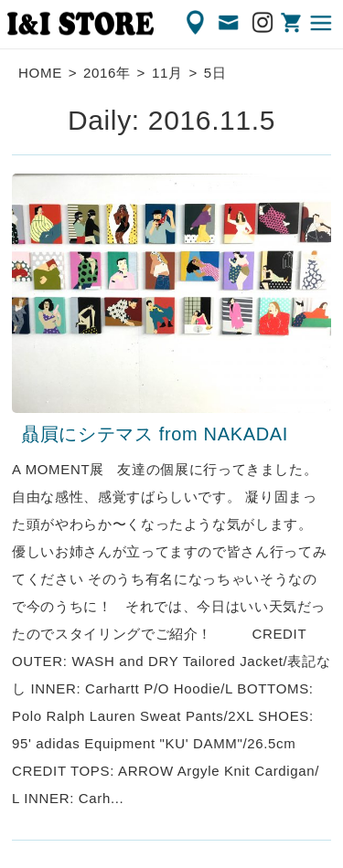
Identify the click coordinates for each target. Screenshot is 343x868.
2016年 (107, 73)
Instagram (263, 23)
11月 (167, 73)
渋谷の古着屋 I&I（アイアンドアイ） (80, 24)
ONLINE (293, 23)
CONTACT (230, 23)
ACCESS (197, 23)
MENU (322, 23)
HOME (40, 73)
